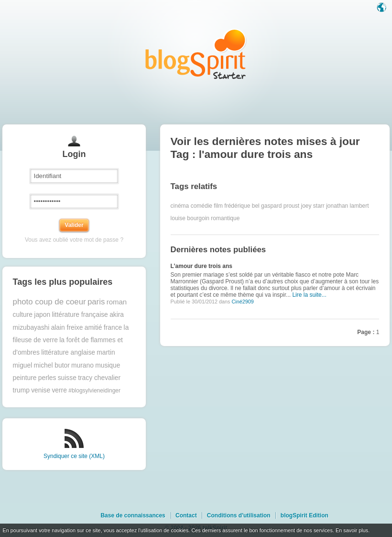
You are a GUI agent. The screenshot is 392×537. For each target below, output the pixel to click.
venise (41, 390)
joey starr (312, 206)
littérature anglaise (68, 352)
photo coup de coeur (49, 302)
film (218, 206)
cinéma (180, 206)
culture (23, 315)
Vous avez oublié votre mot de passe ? (74, 240)
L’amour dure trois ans (201, 266)
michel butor (52, 365)
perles (47, 378)
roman (117, 302)
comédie (201, 206)
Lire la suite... (309, 295)
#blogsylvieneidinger (94, 391)
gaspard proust (280, 206)
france (113, 328)
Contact (186, 515)
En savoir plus (352, 530)
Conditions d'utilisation (239, 515)
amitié (93, 328)
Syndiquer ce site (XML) (74, 456)
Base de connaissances (133, 515)
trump (21, 390)
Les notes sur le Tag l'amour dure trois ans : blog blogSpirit (196, 54)
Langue (382, 8)
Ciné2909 (242, 302)
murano (82, 365)
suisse (67, 378)
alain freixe (67, 328)
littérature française (80, 315)
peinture (25, 378)
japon (42, 315)
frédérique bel (242, 206)
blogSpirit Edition (305, 515)
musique (108, 365)
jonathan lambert (347, 206)
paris (96, 302)
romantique (225, 218)
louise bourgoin (190, 218)
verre (59, 390)
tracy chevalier (99, 378)
